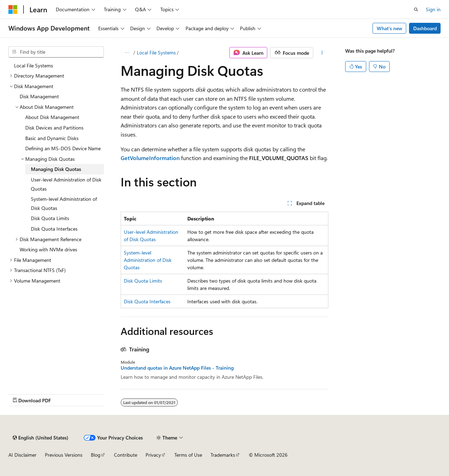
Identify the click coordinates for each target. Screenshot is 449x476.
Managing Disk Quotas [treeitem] (56, 169)
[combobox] (56, 52)
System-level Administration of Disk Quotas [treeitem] (64, 203)
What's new (390, 28)
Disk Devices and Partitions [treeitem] (54, 128)
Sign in (433, 9)
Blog (96, 455)
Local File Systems (156, 52)
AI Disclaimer (22, 455)
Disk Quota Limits (143, 281)
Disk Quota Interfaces (147, 301)
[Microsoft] (13, 9)
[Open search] (416, 9)
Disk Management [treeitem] (39, 96)
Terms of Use (188, 455)
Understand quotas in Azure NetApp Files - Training (177, 368)
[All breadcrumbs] (127, 53)
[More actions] (322, 53)
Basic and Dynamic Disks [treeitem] (52, 138)
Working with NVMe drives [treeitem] (48, 249)
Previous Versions (64, 455)
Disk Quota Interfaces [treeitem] (54, 229)
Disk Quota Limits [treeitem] (50, 218)
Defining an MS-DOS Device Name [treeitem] (63, 148)
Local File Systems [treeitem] (33, 65)
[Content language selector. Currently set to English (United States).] (41, 438)
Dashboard (425, 28)
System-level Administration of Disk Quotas (148, 260)
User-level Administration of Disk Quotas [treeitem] (66, 184)
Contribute (126, 455)
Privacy (153, 455)
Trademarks (223, 455)
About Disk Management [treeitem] (52, 117)
